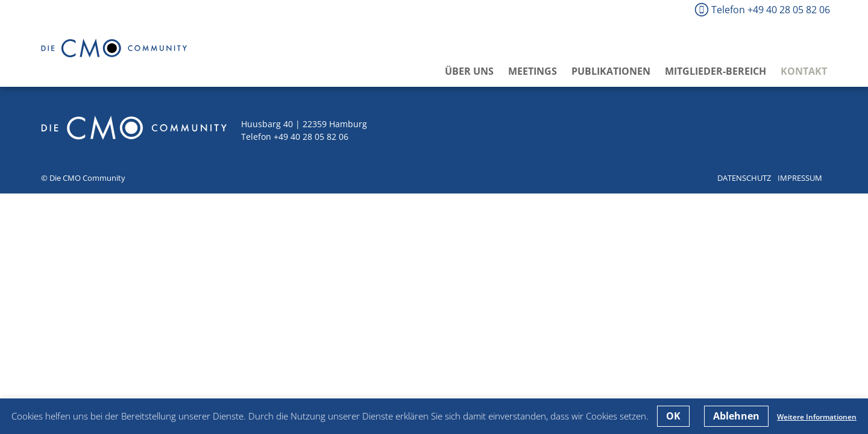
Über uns (469, 71)
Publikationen (611, 71)
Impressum (800, 178)
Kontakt (804, 71)
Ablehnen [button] (736, 416)
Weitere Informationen (817, 417)
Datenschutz (744, 178)
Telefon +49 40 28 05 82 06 (771, 10)
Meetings (533, 71)
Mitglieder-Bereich (715, 71)
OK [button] (673, 416)
